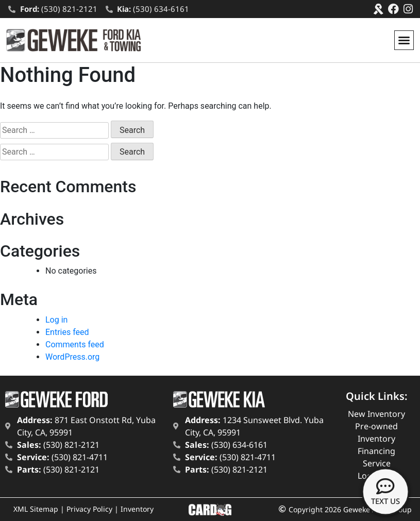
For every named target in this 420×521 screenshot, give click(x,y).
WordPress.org (72, 357)
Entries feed (67, 332)
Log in (56, 320)
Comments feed (75, 344)
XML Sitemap (36, 509)
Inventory (137, 509)
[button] (404, 40)
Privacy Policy (89, 509)
